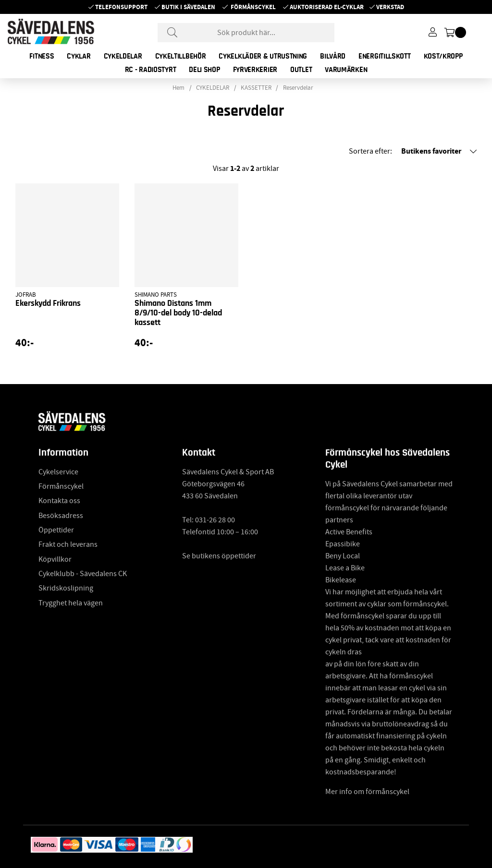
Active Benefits (349, 532)
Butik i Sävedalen (188, 7)
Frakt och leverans (68, 544)
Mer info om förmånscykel (367, 792)
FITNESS (42, 56)
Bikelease (341, 580)
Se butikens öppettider (219, 556)
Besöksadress (61, 516)
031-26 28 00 (215, 520)
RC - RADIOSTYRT (151, 70)
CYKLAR (79, 56)
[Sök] (246, 33)
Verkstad (390, 7)
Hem (178, 88)
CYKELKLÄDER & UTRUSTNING (263, 56)
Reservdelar (298, 88)
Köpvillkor (55, 559)
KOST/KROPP (443, 56)
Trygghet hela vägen (71, 603)
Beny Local (343, 556)
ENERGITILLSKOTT (385, 56)
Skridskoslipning (66, 588)
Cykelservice (58, 472)
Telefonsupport (121, 7)
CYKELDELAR (123, 56)
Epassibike (343, 544)
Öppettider (56, 530)
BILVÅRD (333, 56)
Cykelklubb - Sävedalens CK (83, 574)
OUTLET (301, 70)
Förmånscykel (253, 7)
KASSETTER (256, 88)
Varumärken (346, 70)
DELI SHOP (204, 70)
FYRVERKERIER (255, 70)
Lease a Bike (345, 568)
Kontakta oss (59, 501)
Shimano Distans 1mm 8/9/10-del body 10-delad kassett (178, 313)
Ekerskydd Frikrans (48, 303)
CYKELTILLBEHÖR (181, 56)
